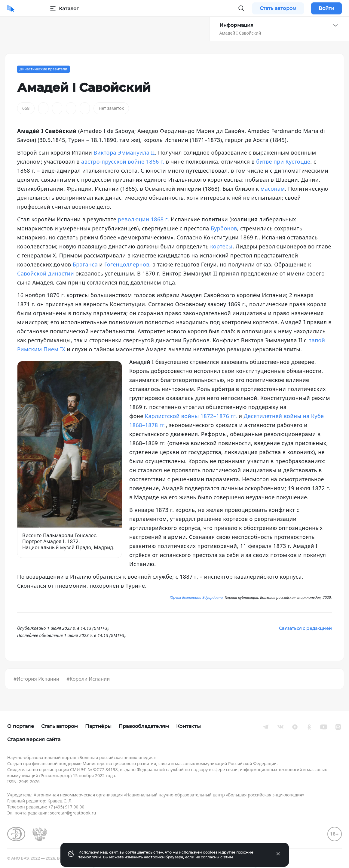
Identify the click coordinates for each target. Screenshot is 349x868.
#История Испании (36, 679)
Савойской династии (46, 273)
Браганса (85, 264)
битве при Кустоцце (283, 162)
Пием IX (55, 349)
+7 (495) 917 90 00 (66, 807)
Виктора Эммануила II (124, 152)
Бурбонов (224, 228)
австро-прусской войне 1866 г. (123, 162)
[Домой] (11, 8)
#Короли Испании (88, 679)
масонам (272, 189)
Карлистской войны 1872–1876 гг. (191, 416)
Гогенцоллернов (127, 264)
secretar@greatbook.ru (73, 813)
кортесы (221, 246)
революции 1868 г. (143, 219)
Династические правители (43, 69)
